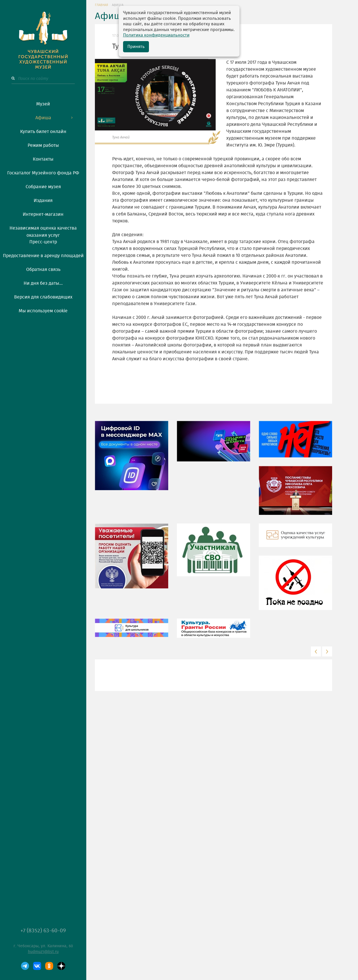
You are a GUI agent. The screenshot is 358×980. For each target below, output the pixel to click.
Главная (102, 5)
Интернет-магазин (43, 214)
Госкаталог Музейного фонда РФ (43, 173)
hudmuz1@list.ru (43, 952)
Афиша (43, 118)
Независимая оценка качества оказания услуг (43, 231)
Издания (43, 201)
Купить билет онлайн (43, 132)
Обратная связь (43, 269)
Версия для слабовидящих (43, 297)
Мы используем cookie (43, 311)
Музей (43, 104)
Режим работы (43, 145)
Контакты (43, 159)
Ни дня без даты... (43, 283)
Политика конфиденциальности (156, 35)
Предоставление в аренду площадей (43, 256)
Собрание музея (43, 187)
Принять (136, 47)
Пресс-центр (43, 242)
